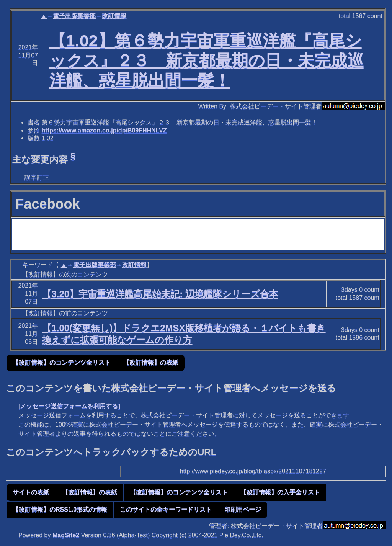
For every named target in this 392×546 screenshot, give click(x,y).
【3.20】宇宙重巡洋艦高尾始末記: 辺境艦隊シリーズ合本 (160, 294)
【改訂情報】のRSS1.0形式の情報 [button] (60, 509)
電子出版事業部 (74, 16)
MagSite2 (66, 535)
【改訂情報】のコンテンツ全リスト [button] (62, 362)
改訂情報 (114, 16)
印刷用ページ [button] (243, 509)
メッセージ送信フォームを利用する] (70, 406)
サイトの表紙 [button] (31, 492)
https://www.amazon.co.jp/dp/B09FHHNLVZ (104, 130)
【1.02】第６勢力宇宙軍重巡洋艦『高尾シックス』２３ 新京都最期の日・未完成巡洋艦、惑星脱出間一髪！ (207, 60)
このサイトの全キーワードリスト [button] (166, 509)
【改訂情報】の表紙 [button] (151, 362)
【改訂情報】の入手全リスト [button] (280, 492)
